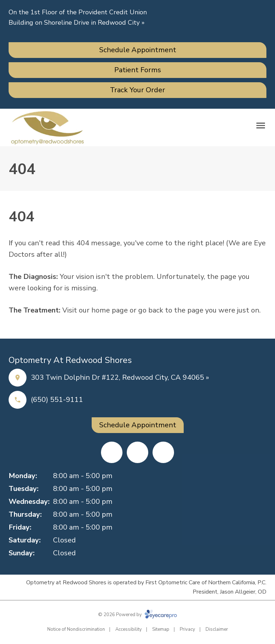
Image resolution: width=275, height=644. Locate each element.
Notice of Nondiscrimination (76, 629)
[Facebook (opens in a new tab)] (112, 452)
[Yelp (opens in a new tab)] (137, 452)
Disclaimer (217, 629)
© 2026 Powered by (137, 615)
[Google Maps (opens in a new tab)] (163, 452)
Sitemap (161, 629)
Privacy (187, 629)
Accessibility (129, 629)
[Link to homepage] (47, 127)
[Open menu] (261, 126)
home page (110, 310)
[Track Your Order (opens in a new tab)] (137, 90)
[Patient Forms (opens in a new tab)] (137, 70)
